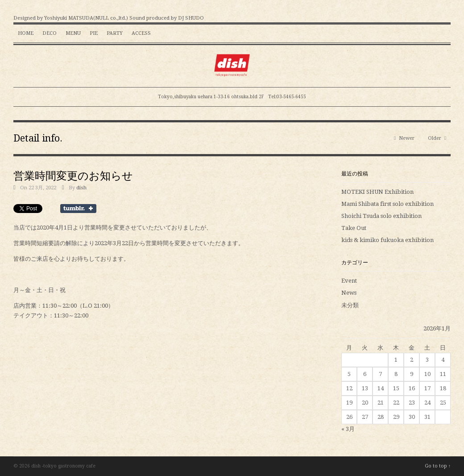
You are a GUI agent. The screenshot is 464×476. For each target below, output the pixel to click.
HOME (26, 33)
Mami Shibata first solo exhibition (387, 204)
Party (115, 33)
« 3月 (348, 429)
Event (349, 281)
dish (81, 188)
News (349, 293)
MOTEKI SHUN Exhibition (377, 192)
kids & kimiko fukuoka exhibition (387, 240)
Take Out (354, 228)
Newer (404, 138)
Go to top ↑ (438, 466)
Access (141, 33)
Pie (94, 33)
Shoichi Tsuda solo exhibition (381, 216)
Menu (73, 33)
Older (437, 138)
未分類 (350, 305)
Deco (50, 33)
